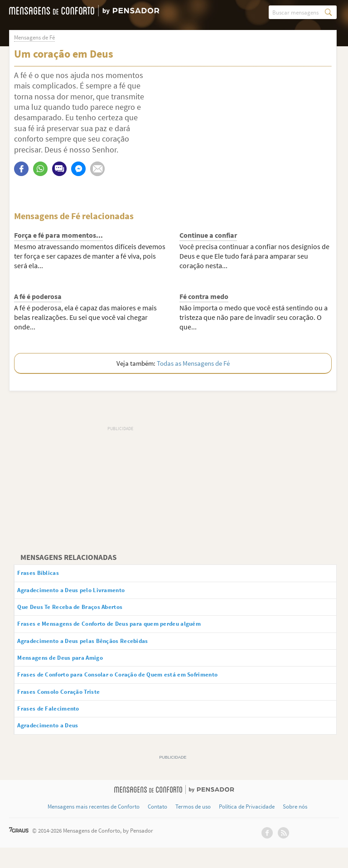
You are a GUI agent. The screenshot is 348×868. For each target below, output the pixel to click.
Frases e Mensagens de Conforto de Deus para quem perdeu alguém (132, 632)
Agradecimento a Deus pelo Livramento (86, 593)
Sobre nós (295, 827)
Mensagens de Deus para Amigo (73, 669)
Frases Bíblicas (46, 574)
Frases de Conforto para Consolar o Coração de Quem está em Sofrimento (142, 688)
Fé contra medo (204, 297)
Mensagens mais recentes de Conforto (94, 827)
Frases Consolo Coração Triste (71, 707)
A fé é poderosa (38, 297)
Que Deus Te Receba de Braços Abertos (85, 613)
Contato (157, 827)
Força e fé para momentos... (58, 235)
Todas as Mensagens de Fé (193, 364)
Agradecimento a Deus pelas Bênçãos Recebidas (100, 650)
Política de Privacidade (247, 827)
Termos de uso (193, 827)
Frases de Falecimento (58, 726)
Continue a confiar (208, 235)
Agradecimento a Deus (58, 745)
